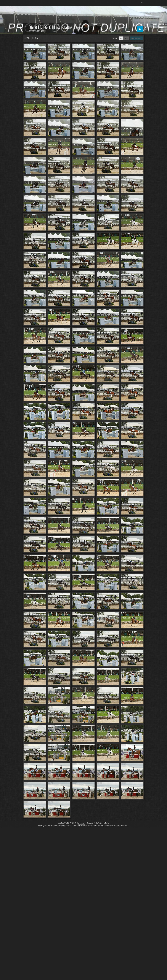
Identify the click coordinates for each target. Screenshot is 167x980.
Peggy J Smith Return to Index (98, 823)
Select (116, 38)
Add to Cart (27, 45)
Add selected (137, 38)
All (121, 38)
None (126, 38)
